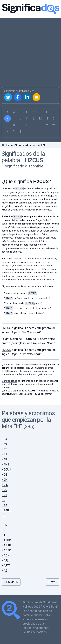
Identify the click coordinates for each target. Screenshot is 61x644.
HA (4, 535)
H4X (4, 505)
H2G (4, 475)
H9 (3, 530)
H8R (4, 525)
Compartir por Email (36, 97)
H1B (4, 459)
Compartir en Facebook (18, 97)
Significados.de (30, 9)
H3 (3, 500)
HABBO (6, 540)
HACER (6, 550)
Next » (53, 582)
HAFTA (6, 565)
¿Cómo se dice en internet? (35, 394)
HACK (5, 555)
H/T (4, 449)
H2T (4, 495)
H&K (4, 439)
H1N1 (5, 464)
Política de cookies (35, 632)
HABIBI (6, 545)
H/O (4, 444)
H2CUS (34, 160)
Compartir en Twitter (8, 97)
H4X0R (6, 510)
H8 (3, 520)
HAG (5, 571)
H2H (5, 480)
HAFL (5, 560)
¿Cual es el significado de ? (19, 391)
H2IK (5, 485)
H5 (3, 515)
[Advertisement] (30, 55)
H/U (4, 454)
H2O (4, 490)
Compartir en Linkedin (27, 97)
